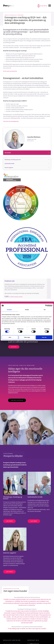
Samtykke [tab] (9, 310)
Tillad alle (44, 337)
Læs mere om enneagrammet (11, 121)
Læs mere (9, 521)
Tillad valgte (27, 337)
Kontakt (14, 347)
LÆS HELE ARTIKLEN (17, 400)
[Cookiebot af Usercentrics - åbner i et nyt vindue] (46, 306)
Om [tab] (45, 310)
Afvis (10, 337)
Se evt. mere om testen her (10, 71)
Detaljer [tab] (27, 310)
